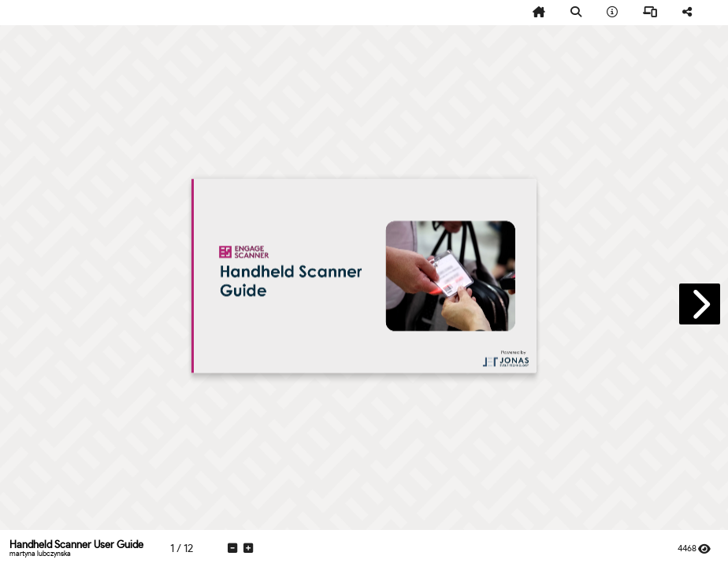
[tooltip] (539, 13)
